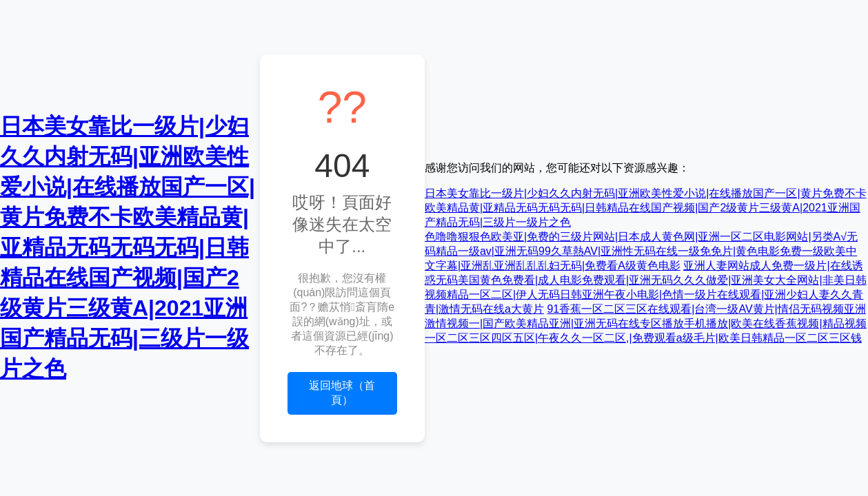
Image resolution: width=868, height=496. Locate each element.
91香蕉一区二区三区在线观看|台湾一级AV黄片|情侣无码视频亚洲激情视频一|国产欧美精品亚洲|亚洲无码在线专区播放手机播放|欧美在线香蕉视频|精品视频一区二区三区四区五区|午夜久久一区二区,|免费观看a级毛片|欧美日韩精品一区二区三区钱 (646, 323)
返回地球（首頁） (342, 393)
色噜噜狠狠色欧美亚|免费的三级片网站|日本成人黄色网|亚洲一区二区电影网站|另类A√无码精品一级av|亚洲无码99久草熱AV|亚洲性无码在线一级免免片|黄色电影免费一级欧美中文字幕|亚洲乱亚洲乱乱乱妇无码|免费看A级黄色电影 (641, 251)
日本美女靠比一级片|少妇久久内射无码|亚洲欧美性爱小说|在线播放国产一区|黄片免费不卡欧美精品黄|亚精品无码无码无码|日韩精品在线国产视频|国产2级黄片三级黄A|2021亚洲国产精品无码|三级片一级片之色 (128, 247)
